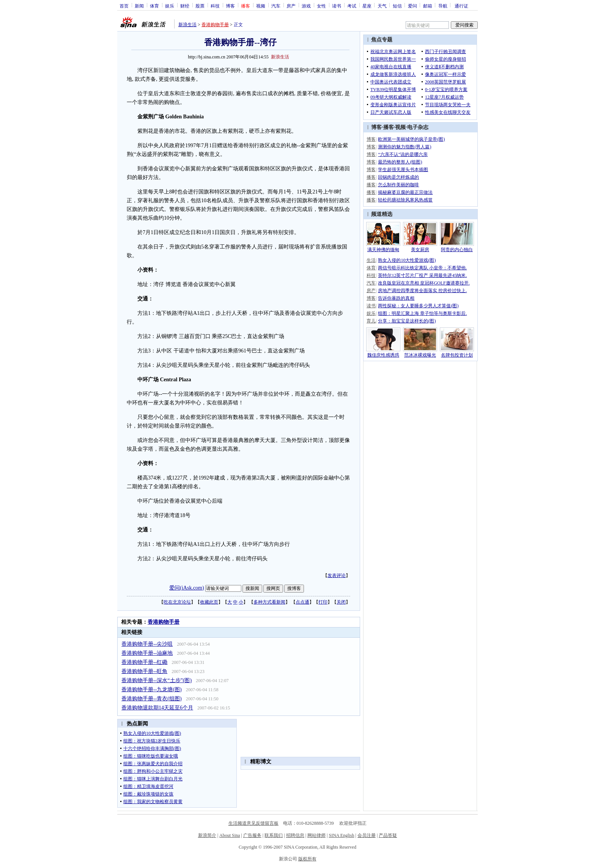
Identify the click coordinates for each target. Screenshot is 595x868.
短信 (397, 6)
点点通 (302, 602)
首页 (124, 6)
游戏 (306, 6)
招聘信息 (295, 835)
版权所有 (307, 859)
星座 (367, 6)
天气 (382, 6)
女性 (321, 6)
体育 (154, 6)
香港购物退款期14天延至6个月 (157, 708)
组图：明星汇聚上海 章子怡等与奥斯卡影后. (422, 313)
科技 (215, 6)
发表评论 (337, 576)
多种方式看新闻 (269, 602)
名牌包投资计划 (457, 355)
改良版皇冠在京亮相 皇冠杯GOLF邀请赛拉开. (424, 283)
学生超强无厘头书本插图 (403, 170)
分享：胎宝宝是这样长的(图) (407, 321)
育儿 (371, 321)
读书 (337, 6)
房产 (291, 6)
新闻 (139, 6)
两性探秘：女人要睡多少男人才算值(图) (418, 306)
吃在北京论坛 (177, 602)
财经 (185, 6)
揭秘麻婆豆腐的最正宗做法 (405, 192)
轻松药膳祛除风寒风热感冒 (405, 200)
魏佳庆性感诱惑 (383, 355)
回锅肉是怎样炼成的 (398, 177)
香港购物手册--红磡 (144, 662)
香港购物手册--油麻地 (147, 653)
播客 (389, 127)
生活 (371, 260)
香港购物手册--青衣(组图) (152, 699)
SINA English (341, 835)
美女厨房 (420, 250)
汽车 (276, 6)
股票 (200, 6)
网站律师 (316, 835)
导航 (443, 6)
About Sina (230, 835)
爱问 (412, 6)
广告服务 (252, 835)
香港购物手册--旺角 (144, 671)
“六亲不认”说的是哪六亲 (403, 154)
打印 (323, 602)
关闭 (341, 602)
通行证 (461, 6)
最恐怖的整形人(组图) (400, 162)
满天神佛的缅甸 (383, 250)
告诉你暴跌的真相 (396, 298)
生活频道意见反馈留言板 (253, 823)
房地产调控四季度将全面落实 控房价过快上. (422, 291)
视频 (261, 6)
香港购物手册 (215, 25)
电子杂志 (418, 127)
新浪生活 (187, 25)
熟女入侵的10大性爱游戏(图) (407, 260)
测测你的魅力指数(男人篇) (405, 147)
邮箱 (428, 6)
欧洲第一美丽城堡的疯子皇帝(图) (411, 139)
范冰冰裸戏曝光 (420, 355)
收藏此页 (209, 602)
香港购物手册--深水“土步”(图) (157, 680)
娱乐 (170, 6)
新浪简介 (207, 835)
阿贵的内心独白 (457, 250)
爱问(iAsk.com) (187, 588)
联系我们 (274, 835)
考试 (352, 6)
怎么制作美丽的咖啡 (398, 185)
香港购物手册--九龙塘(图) (152, 690)
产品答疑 (388, 835)
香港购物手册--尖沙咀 (147, 644)
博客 (230, 6)
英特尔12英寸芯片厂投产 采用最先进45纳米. (422, 275)
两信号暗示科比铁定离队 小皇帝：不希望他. (422, 268)
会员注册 (367, 835)
